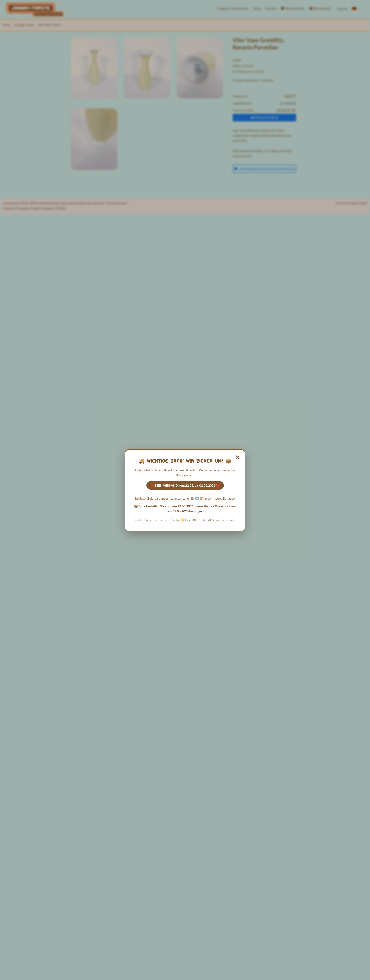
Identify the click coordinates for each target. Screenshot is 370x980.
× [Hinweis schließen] (238, 457)
